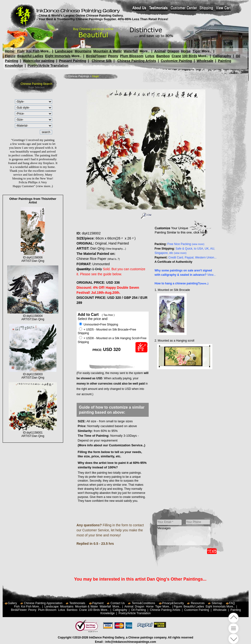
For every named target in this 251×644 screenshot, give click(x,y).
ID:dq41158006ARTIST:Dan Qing (33, 258)
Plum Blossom (132, 56)
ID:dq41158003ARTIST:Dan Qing (33, 374)
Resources (198, 603)
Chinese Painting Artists (137, 61)
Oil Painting (138, 610)
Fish (21, 51)
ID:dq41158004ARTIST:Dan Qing (33, 316)
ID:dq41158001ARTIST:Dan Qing (33, 433)
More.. (45, 51)
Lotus (150, 56)
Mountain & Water (108, 51)
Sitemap (217, 603)
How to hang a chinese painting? (182, 283)
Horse (186, 51)
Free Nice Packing (186, 244)
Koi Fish (33, 51)
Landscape (64, 51)
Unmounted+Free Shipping (99, 325)
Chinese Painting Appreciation (43, 603)
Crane (176, 56)
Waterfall (131, 51)
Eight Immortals (58, 56)
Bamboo (163, 56)
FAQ (232, 603)
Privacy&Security (173, 603)
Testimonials (77, 603)
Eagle (96, 76)
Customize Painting (176, 61)
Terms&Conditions (143, 603)
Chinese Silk (102, 61)
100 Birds (190, 56)
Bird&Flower (96, 56)
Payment (98, 603)
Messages (184, 536)
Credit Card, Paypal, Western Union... (193, 258)
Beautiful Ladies (30, 56)
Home (10, 51)
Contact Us (118, 603)
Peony (113, 56)
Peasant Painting (73, 61)
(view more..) (44, 186)
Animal (160, 51)
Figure (10, 56)
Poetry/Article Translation (48, 66)
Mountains (83, 51)
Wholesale (205, 61)
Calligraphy (222, 56)
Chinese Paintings (79, 76)
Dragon (173, 51)
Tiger (196, 51)
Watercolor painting (39, 61)
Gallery (12, 603)
